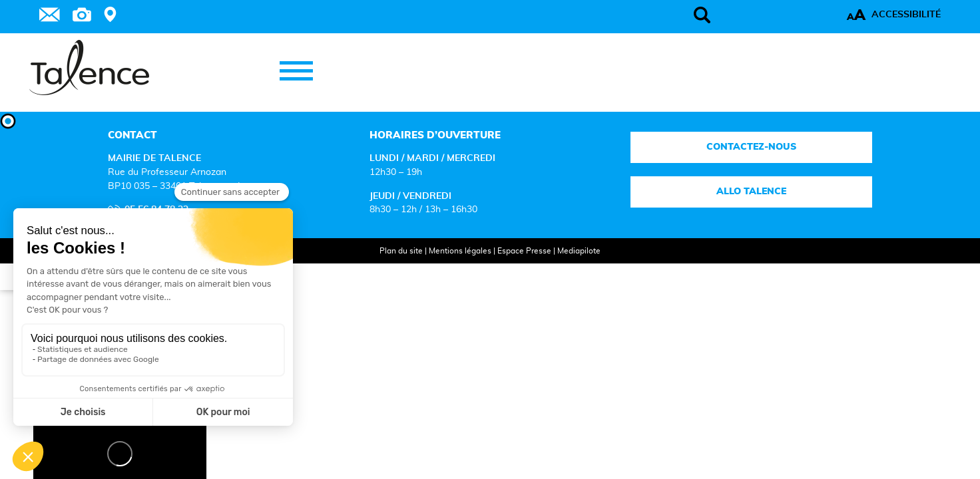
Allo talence (699, 210)
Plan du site (388, 269)
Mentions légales (447, 269)
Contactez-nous (699, 165)
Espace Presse (511, 269)
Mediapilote (566, 269)
